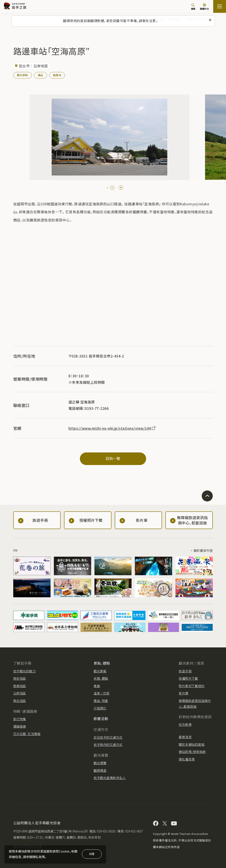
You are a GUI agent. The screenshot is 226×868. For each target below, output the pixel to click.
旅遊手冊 (185, 671)
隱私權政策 (187, 759)
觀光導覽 (100, 763)
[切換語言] (204, 7)
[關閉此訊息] (210, 20)
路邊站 (57, 75)
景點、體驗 (102, 663)
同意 (92, 854)
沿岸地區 (20, 693)
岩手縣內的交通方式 (108, 745)
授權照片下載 (188, 678)
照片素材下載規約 (192, 686)
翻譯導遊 (100, 770)
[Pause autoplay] (121, 188)
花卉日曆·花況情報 (27, 734)
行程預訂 (100, 708)
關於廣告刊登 (203, 550)
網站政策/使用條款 (192, 752)
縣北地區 (20, 701)
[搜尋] (193, 7)
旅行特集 (20, 719)
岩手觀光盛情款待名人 (110, 778)
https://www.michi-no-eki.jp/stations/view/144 (112, 428)
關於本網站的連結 (192, 744)
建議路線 (20, 726)
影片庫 (184, 693)
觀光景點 (23, 75)
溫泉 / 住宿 (101, 693)
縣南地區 (20, 686)
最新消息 (185, 737)
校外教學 (185, 724)
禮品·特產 (101, 701)
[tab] (109, 188)
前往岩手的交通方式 (108, 737)
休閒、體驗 (101, 678)
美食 (97, 686)
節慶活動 (101, 719)
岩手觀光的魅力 (24, 671)
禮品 (40, 75)
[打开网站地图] (220, 6)
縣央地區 (20, 678)
